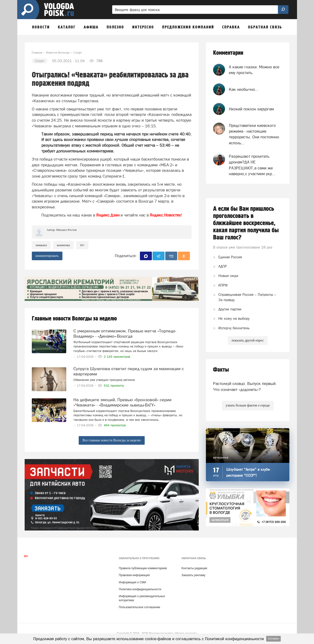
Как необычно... (244, 89)
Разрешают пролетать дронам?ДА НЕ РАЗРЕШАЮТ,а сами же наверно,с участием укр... (252, 165)
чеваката (41, 245)
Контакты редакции (194, 568)
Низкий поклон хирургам (251, 109)
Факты (221, 370)
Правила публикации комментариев (143, 568)
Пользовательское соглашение (140, 607)
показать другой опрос (248, 340)
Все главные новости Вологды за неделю (112, 440)
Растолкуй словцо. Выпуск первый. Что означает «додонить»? (245, 386)
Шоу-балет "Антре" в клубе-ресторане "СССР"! (248, 472)
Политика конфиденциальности (140, 589)
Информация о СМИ (132, 582)
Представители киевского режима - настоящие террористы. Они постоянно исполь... (254, 134)
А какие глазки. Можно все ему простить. (254, 70)
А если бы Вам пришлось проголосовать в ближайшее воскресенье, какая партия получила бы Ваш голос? (246, 223)
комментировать (47, 256)
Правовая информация (134, 575)
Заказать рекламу (193, 575)
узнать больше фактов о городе (248, 405)
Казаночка (63, 245)
